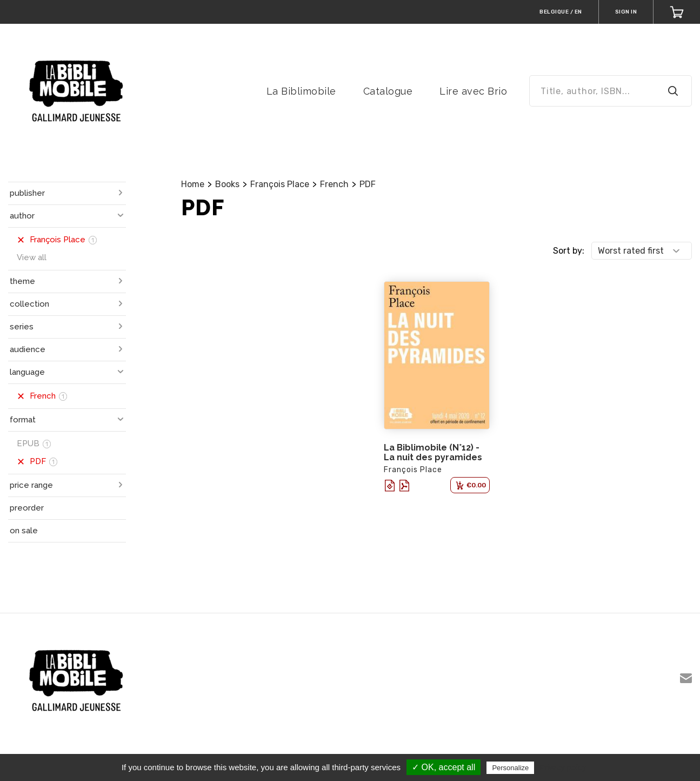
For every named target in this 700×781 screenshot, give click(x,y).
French (334, 184)
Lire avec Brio (473, 91)
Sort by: (569, 251)
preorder (27, 508)
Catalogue (388, 91)
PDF (368, 184)
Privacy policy (563, 767)
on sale (24, 531)
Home (193, 184)
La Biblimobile (301, 91)
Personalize (510, 768)
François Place (280, 184)
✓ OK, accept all (444, 767)
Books (227, 184)
